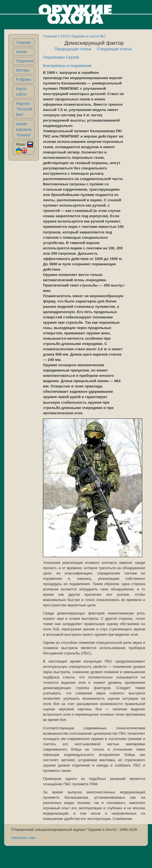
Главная (23, 42)
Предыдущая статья (73, 49)
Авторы (23, 70)
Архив (21, 52)
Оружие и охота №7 (89, 36)
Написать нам (23, 838)
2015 (64, 36)
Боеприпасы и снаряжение (67, 66)
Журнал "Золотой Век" (24, 109)
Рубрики (23, 79)
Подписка (25, 61)
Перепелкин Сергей (61, 57)
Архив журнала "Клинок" (24, 129)
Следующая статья (114, 49)
